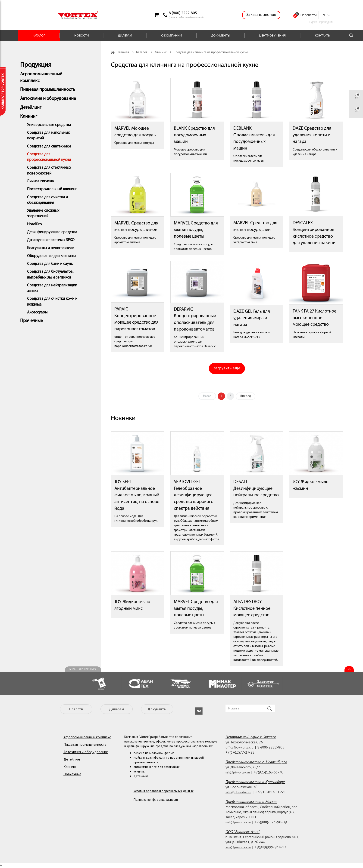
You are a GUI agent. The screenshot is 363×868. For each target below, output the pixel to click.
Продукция (36, 65)
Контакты (323, 35)
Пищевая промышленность (48, 90)
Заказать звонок (261, 15)
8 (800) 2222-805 (183, 13)
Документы (221, 35)
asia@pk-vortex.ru (238, 847)
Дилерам (125, 35)
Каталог (39, 35)
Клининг (29, 117)
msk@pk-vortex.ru (238, 822)
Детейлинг (31, 108)
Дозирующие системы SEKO (51, 240)
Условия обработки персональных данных (164, 791)
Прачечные (31, 321)
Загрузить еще (227, 368)
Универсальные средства (49, 125)
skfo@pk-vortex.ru (238, 792)
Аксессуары (37, 312)
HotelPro (34, 224)
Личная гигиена (40, 181)
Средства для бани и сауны (50, 264)
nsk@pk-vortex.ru (238, 772)
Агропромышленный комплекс (87, 737)
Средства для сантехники (49, 146)
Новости (82, 35)
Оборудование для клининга (52, 256)
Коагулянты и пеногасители (51, 248)
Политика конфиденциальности (156, 800)
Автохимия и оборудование (48, 99)
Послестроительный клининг (52, 189)
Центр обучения (272, 35)
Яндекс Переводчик (320, 22)
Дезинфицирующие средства (52, 232)
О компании (172, 35)
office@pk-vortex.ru (239, 747)
